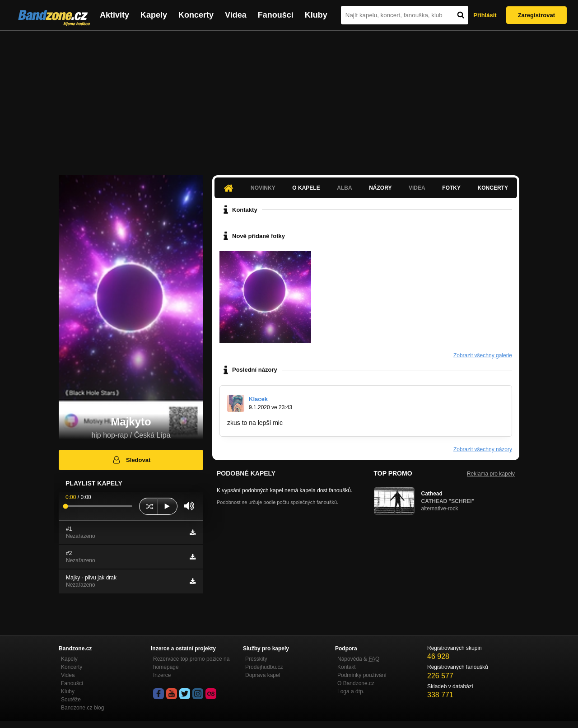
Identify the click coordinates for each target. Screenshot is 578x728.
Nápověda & (358, 659)
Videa (236, 15)
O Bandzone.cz (356, 683)
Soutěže (71, 700)
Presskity (256, 659)
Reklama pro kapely (491, 474)
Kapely (154, 15)
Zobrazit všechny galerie (483, 355)
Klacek (258, 399)
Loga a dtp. (351, 691)
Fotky (451, 188)
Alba (344, 188)
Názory (380, 188)
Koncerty (196, 15)
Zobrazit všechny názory (483, 449)
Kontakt (347, 667)
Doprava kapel (263, 675)
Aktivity (114, 15)
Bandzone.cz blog (82, 708)
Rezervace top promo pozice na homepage (191, 663)
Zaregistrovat (536, 15)
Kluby (316, 15)
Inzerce (162, 675)
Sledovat (131, 460)
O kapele (306, 188)
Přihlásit (485, 15)
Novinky (263, 188)
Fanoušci (276, 15)
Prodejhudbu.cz (264, 667)
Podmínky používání (362, 675)
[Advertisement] (289, 98)
